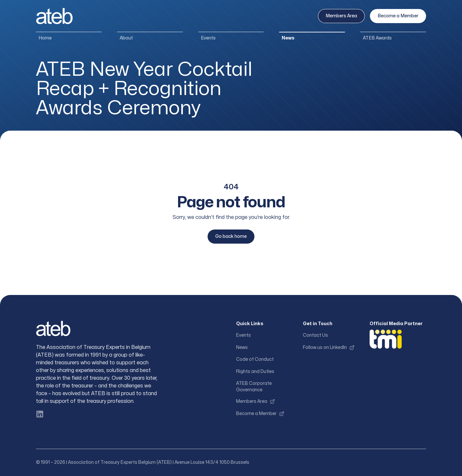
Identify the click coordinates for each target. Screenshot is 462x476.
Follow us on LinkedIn (329, 348)
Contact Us (315, 335)
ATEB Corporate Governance (254, 387)
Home (45, 38)
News (288, 38)
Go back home (231, 236)
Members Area (341, 16)
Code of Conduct (255, 359)
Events (208, 38)
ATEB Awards (377, 38)
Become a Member (398, 16)
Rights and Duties (255, 372)
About (126, 38)
